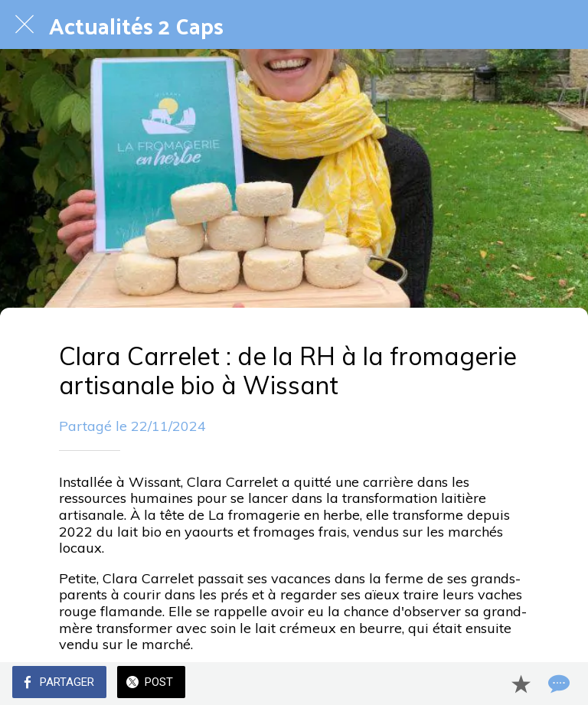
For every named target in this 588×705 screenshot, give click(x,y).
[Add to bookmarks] (521, 684)
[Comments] (557, 684)
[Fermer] (24, 24)
